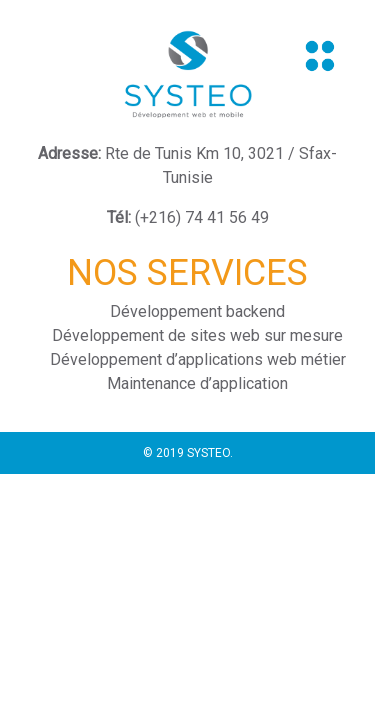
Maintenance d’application (197, 383)
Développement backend (197, 311)
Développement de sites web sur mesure (197, 335)
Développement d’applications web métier (198, 359)
